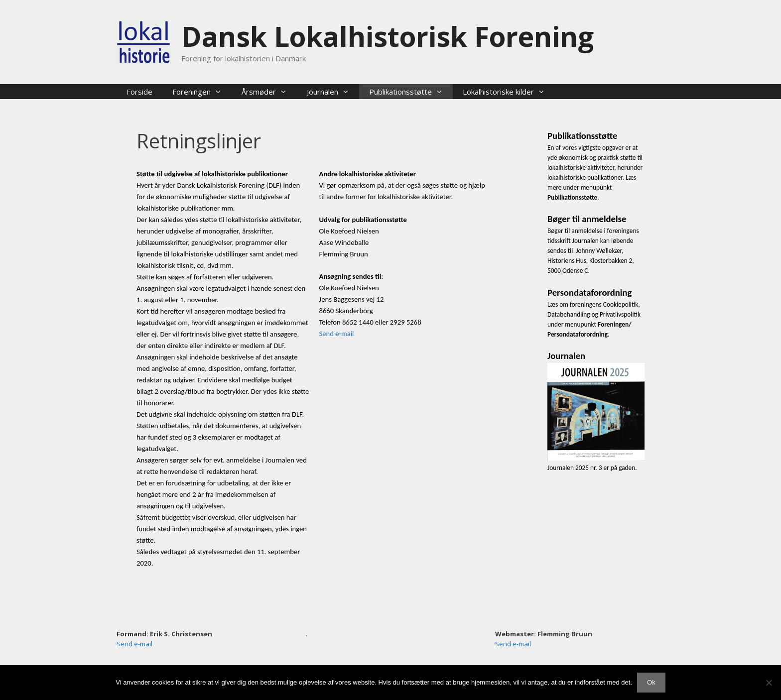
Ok (651, 682)
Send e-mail (337, 334)
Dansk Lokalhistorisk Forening (388, 36)
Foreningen (202, 92)
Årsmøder (269, 92)
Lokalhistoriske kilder (509, 92)
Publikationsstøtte (411, 92)
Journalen (333, 92)
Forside (139, 92)
